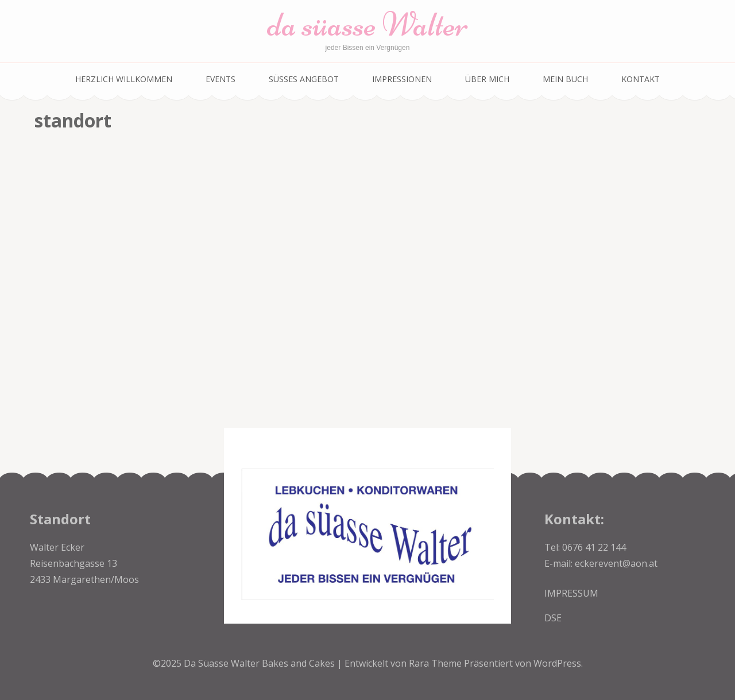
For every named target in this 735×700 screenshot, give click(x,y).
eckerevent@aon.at (616, 563)
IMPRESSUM (571, 593)
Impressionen (402, 79)
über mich (487, 79)
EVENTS (220, 79)
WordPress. (558, 663)
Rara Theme (436, 663)
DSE (553, 618)
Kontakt (641, 79)
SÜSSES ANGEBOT (304, 79)
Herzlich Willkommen (124, 79)
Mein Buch (565, 79)
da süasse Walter (367, 24)
